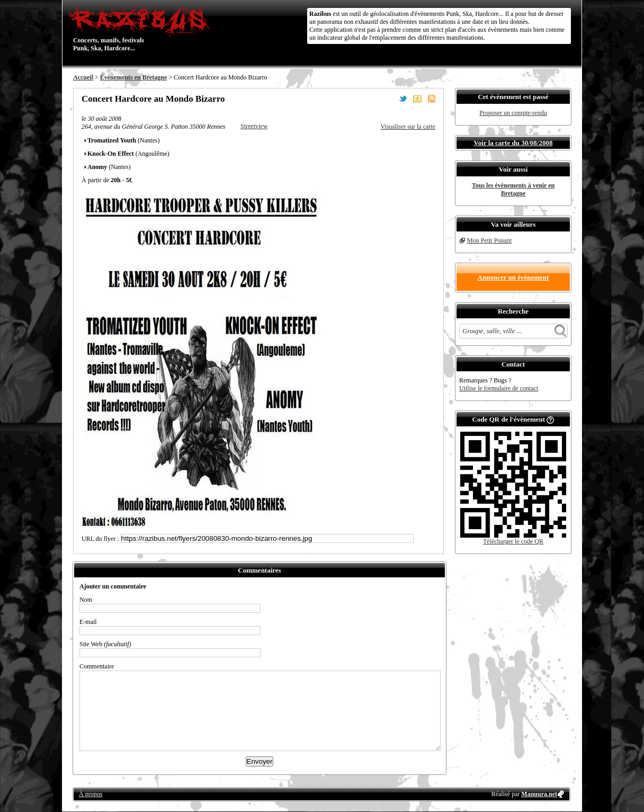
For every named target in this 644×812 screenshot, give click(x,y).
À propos (91, 794)
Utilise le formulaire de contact (499, 388)
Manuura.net (539, 794)
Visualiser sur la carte (408, 127)
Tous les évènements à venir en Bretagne (513, 189)
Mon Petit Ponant (489, 240)
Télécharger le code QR (513, 541)
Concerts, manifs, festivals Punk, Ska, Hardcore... (142, 29)
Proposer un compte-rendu (513, 113)
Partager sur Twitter (403, 99)
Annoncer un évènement (513, 277)
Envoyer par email (417, 99)
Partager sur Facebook (389, 99)
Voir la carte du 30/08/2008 (513, 143)
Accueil (83, 77)
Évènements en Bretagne (133, 77)
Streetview (254, 126)
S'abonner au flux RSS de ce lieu (432, 99)
